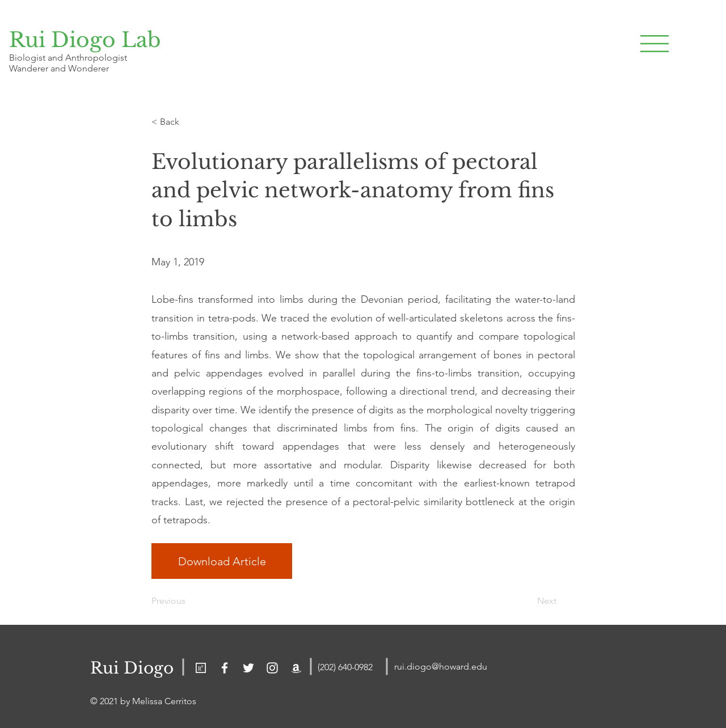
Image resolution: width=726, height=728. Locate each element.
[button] (655, 44)
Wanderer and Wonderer (59, 68)
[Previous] (189, 601)
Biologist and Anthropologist (68, 58)
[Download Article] (222, 561)
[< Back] (189, 122)
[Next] (528, 601)
